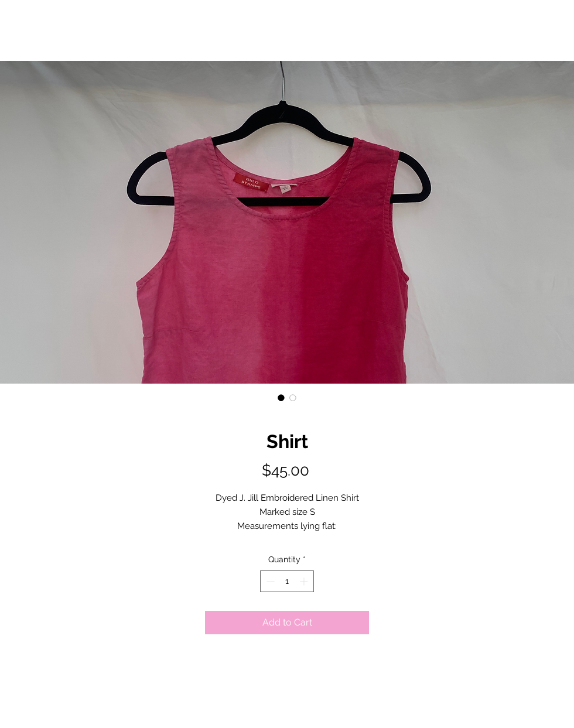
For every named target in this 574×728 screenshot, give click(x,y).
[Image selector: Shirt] (281, 398)
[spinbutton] (287, 581)
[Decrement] (269, 581)
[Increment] (305, 581)
